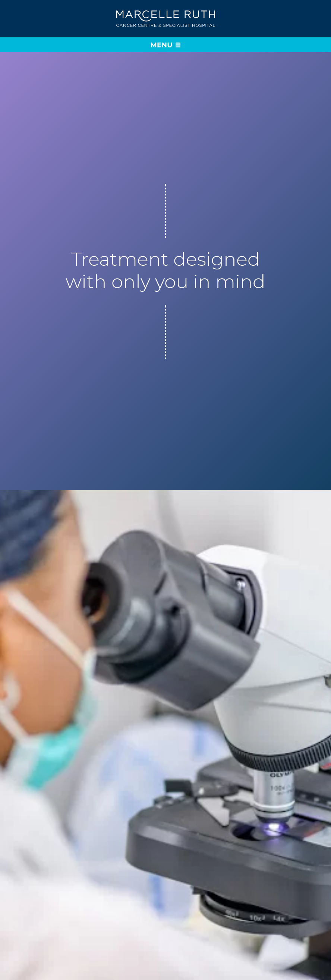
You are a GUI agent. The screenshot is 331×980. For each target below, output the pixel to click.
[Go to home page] (166, 19)
